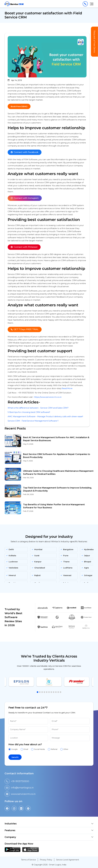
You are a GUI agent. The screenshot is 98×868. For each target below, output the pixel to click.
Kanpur (37, 562)
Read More (67, 388)
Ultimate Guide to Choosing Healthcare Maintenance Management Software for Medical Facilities (58, 473)
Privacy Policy (46, 860)
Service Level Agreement (68, 860)
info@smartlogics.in (22, 788)
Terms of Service (28, 860)
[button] (38, 692)
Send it (15, 757)
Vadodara (12, 568)
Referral (54, 749)
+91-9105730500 (20, 781)
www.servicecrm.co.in (23, 794)
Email (26, 749)
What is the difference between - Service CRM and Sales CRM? (38, 408)
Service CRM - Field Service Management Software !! (33, 421)
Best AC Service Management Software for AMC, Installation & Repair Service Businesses (56, 439)
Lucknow (12, 562)
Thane (65, 562)
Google (14, 749)
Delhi (10, 549)
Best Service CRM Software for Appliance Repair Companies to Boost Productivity (57, 456)
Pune (64, 556)
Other (66, 749)
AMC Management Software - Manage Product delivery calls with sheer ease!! (45, 416)
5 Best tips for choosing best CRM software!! (29, 412)
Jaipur (86, 556)
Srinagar (87, 575)
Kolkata (11, 556)
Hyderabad (88, 549)
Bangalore (67, 549)
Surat (36, 556)
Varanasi (66, 575)
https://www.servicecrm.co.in (48, 397)
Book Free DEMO (19, 106)
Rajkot (36, 575)
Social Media (39, 749)
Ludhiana (66, 568)
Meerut (11, 575)
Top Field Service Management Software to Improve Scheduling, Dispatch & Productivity (57, 489)
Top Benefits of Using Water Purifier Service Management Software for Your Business (54, 506)
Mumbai (37, 549)
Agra (85, 568)
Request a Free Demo (94, 42)
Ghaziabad (38, 568)
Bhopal (86, 562)
